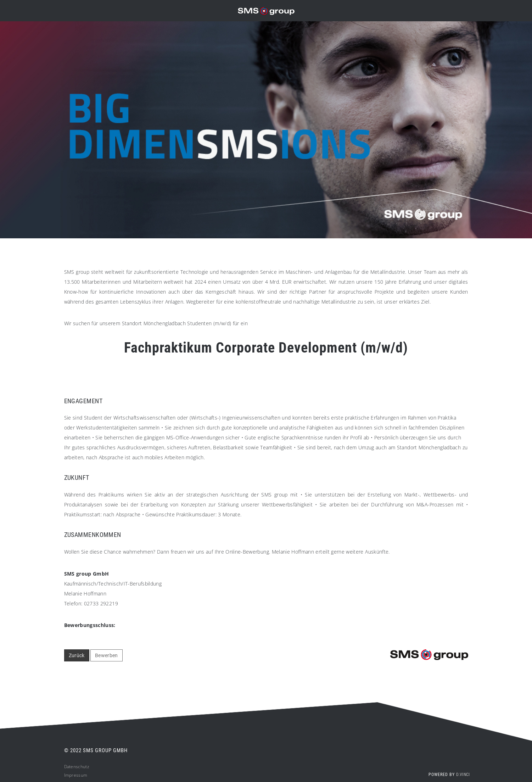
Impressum (76, 778)
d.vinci (463, 777)
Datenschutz (77, 769)
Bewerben (107, 658)
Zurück (77, 658)
